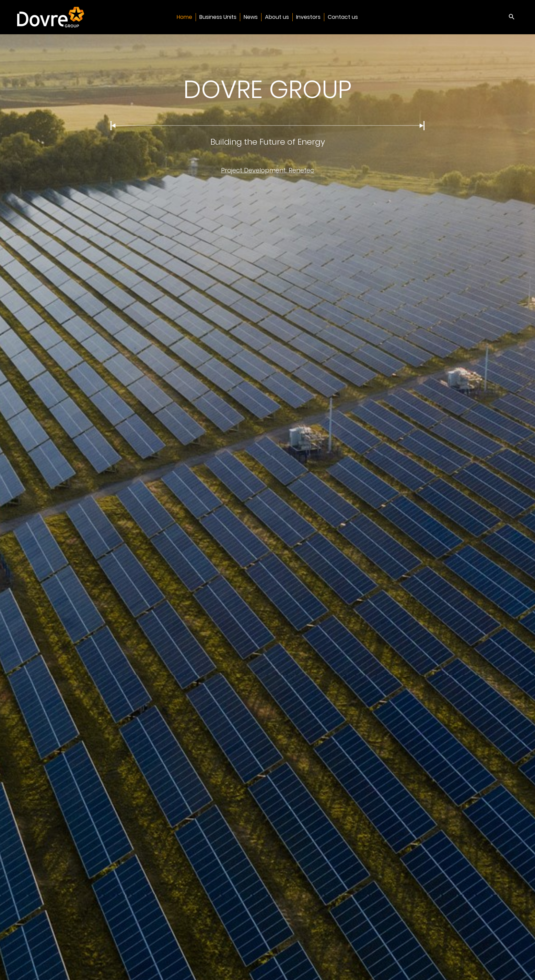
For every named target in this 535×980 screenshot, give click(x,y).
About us (277, 17)
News (251, 17)
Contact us (343, 17)
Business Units (218, 17)
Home (184, 17)
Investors (308, 17)
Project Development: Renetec (267, 170)
